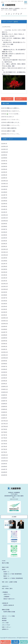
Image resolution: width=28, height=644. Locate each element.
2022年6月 (4, 266)
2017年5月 (4, 441)
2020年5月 (4, 338)
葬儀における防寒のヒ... (11, 108)
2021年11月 (4, 286)
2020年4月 (4, 341)
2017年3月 (4, 446)
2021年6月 (4, 301)
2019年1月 (4, 384)
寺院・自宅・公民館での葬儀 (9, 582)
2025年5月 (4, 166)
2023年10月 (4, 221)
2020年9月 (4, 326)
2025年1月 (4, 178)
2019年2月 (4, 381)
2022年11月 (4, 252)
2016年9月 (4, 464)
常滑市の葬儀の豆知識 (9, 612)
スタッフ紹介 (5, 623)
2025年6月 (4, 164)
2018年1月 (4, 418)
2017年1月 (4, 452)
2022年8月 (4, 261)
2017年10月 (4, 426)
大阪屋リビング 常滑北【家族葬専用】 (13, 578)
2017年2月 (4, 449)
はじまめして (8, 117)
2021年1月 (4, 315)
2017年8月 (4, 432)
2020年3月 (4, 344)
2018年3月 (4, 412)
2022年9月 (4, 258)
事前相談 (4, 620)
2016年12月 (4, 455)
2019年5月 (4, 372)
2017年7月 (4, 435)
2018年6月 (4, 404)
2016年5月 (4, 475)
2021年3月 (4, 309)
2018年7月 (4, 401)
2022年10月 (4, 255)
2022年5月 (4, 269)
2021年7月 (4, 298)
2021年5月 (4, 304)
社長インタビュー (7, 627)
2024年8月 (4, 192)
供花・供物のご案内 (7, 588)
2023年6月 (4, 232)
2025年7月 (4, 161)
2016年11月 (4, 458)
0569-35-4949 (14, 499)
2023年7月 (4, 229)
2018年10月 (4, 392)
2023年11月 (4, 218)
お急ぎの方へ (5, 586)
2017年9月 (4, 429)
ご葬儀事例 (6, 597)
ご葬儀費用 (5, 592)
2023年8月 (4, 226)
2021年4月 (4, 306)
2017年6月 (4, 438)
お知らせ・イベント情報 (8, 616)
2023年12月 (4, 215)
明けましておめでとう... (11, 111)
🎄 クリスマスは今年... (10, 114)
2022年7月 (4, 264)
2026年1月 (4, 144)
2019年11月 (4, 355)
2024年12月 (4, 181)
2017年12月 (4, 421)
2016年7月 (4, 469)
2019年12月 (4, 352)
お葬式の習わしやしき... (11, 122)
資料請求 (4, 618)
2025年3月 (4, 172)
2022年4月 (4, 272)
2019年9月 (4, 361)
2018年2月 (4, 415)
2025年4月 (4, 169)
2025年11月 (4, 149)
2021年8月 (4, 295)
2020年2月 (4, 346)
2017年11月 (4, 424)
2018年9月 (4, 395)
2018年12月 (4, 386)
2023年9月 (4, 224)
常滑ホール (6, 572)
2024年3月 (4, 206)
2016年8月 (4, 466)
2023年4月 (4, 238)
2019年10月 (4, 358)
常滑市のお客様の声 (9, 605)
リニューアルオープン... (10, 120)
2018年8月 (4, 398)
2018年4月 (4, 409)
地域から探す (5, 567)
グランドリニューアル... (11, 134)
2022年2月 (4, 278)
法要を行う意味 (8, 131)
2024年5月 (4, 201)
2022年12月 (4, 249)
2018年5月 (4, 406)
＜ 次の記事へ (7, 99)
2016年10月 (4, 461)
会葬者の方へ (5, 629)
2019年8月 (4, 364)
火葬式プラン (7, 594)
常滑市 (4, 569)
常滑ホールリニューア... (11, 125)
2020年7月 (4, 332)
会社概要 (14, 517)
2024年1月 (4, 212)
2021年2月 (4, 312)
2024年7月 (4, 195)
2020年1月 (4, 349)
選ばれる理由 (5, 563)
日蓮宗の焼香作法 (9, 128)
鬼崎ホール (6, 576)
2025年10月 (4, 152)
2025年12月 (4, 146)
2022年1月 (4, 281)
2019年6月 (4, 369)
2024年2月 (4, 209)
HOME (4, 561)
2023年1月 (4, 246)
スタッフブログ (6, 625)
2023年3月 (4, 241)
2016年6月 (4, 472)
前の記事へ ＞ (21, 99)
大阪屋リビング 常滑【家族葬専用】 (13, 574)
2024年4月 (4, 204)
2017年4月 (4, 444)
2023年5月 (4, 235)
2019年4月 (4, 375)
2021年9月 (4, 292)
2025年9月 (4, 155)
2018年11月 (4, 389)
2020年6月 (4, 335)
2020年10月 (4, 324)
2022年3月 (4, 275)
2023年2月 (4, 244)
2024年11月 (4, 184)
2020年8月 (4, 329)
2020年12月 (4, 318)
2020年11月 (4, 321)
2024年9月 (4, 189)
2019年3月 (4, 378)
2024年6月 (4, 198)
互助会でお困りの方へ (9, 599)
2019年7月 (4, 366)
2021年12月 (4, 284)
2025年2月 (4, 175)
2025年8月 (4, 158)
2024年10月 (4, 186)
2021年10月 (4, 289)
